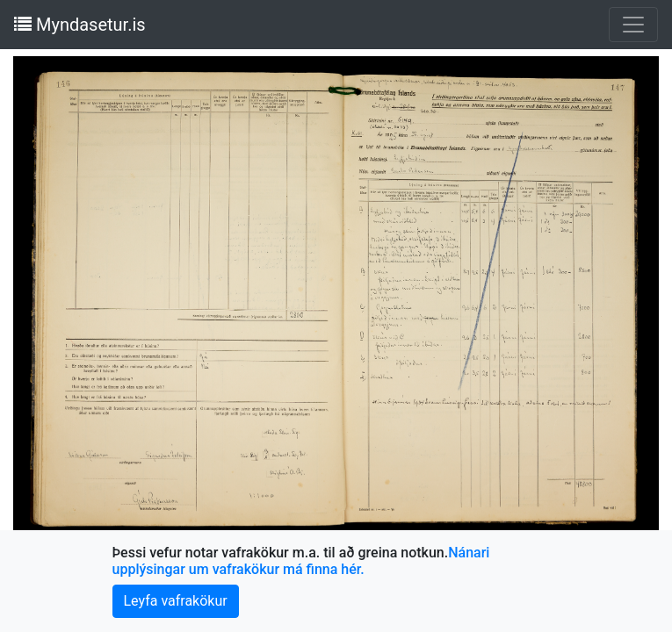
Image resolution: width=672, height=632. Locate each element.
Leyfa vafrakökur (176, 601)
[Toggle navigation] (633, 25)
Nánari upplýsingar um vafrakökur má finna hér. (301, 561)
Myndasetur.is (80, 25)
